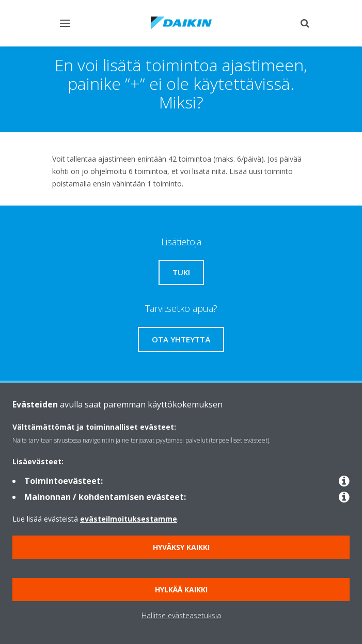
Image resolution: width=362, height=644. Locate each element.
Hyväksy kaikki (181, 547)
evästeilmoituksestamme (129, 519)
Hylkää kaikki (181, 590)
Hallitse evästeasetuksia (181, 615)
